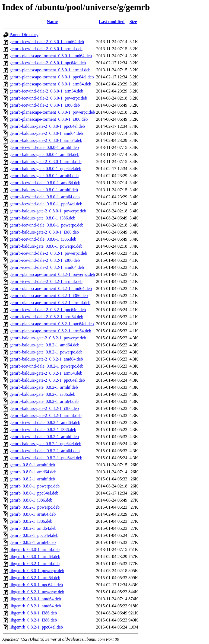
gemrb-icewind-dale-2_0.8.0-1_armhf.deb (46, 49)
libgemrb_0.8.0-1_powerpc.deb (37, 571)
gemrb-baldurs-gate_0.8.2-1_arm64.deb (44, 401)
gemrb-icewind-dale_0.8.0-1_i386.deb (43, 239)
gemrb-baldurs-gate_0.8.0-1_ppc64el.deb (45, 169)
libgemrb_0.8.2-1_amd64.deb (35, 606)
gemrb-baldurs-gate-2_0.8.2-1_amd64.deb (46, 359)
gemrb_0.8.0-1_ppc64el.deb (34, 493)
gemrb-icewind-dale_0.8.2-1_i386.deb (43, 430)
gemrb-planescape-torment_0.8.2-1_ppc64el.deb (52, 324)
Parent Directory (24, 35)
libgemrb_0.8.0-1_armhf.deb (34, 549)
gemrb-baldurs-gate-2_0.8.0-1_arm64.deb (46, 140)
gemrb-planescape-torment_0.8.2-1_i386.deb (49, 296)
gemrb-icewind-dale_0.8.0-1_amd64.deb (45, 183)
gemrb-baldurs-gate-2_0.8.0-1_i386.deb (44, 232)
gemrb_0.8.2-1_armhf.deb (32, 479)
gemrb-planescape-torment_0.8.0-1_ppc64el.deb (52, 77)
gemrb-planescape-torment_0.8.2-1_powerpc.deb (52, 274)
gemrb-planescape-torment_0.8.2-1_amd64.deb (51, 288)
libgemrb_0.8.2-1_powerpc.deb (37, 592)
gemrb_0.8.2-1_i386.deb (31, 521)
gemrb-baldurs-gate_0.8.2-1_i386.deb (42, 394)
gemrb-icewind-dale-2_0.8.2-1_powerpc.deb (48, 253)
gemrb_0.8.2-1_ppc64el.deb (34, 535)
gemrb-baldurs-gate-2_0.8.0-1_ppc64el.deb (47, 126)
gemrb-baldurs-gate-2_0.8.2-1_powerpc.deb (48, 338)
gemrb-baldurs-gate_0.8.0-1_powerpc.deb (46, 246)
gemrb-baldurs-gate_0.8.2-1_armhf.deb (44, 387)
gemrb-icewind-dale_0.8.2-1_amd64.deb (45, 423)
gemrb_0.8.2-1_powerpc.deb (34, 507)
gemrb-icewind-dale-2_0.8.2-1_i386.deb (45, 260)
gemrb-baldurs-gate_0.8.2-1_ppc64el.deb (45, 444)
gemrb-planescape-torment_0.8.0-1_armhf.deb (50, 70)
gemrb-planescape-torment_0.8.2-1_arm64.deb (50, 331)
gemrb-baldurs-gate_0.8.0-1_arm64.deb (44, 176)
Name (52, 22)
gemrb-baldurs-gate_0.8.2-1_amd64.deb (44, 345)
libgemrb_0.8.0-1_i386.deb (33, 613)
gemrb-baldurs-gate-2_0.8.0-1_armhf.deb (45, 162)
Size (133, 22)
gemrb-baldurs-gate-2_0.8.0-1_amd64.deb (46, 133)
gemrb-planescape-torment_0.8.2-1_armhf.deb (50, 303)
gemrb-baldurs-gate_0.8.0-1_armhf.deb (44, 190)
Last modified (112, 22)
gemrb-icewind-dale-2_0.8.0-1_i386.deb (45, 105)
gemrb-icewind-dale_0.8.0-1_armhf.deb (44, 147)
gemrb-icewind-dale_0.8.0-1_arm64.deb (45, 197)
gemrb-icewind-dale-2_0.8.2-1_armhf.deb (46, 281)
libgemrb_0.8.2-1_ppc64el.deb (36, 627)
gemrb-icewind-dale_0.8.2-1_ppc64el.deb (46, 458)
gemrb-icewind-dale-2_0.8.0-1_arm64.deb (46, 91)
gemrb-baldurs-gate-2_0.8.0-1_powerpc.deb (48, 211)
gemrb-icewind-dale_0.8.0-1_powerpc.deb (46, 225)
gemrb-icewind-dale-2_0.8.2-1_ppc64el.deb (48, 310)
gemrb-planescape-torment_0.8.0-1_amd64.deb (51, 56)
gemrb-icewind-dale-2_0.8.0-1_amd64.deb (47, 42)
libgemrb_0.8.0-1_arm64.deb (35, 557)
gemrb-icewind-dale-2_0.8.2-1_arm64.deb (46, 317)
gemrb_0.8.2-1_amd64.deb (33, 528)
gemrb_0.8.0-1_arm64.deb (33, 514)
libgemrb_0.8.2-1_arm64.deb (35, 578)
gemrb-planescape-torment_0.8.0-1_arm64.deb (50, 84)
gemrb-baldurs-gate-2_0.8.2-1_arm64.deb (46, 373)
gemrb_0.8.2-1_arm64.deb (33, 542)
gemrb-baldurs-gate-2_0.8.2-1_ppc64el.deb (47, 380)
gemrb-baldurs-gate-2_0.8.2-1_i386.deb (44, 408)
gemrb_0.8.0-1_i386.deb (31, 500)
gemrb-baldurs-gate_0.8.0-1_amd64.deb (44, 154)
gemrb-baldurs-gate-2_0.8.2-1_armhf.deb (45, 415)
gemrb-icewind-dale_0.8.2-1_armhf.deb (44, 437)
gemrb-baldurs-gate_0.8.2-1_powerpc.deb (46, 352)
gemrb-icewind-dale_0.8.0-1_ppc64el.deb (46, 204)
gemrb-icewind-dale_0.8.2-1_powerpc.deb (46, 366)
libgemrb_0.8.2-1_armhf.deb (34, 564)
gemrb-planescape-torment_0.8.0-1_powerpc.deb (52, 112)
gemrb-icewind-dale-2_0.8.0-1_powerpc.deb (48, 98)
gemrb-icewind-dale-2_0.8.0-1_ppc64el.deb (48, 63)
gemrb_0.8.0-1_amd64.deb (33, 472)
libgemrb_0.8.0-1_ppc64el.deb (36, 585)
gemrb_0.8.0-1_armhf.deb (32, 465)
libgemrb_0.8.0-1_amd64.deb (35, 599)
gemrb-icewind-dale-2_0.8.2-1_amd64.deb (47, 267)
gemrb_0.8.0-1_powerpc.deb (34, 486)
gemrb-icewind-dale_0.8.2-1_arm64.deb (45, 451)
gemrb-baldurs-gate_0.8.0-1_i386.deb (42, 218)
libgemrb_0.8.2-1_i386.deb (33, 620)
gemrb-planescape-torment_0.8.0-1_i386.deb (49, 119)
